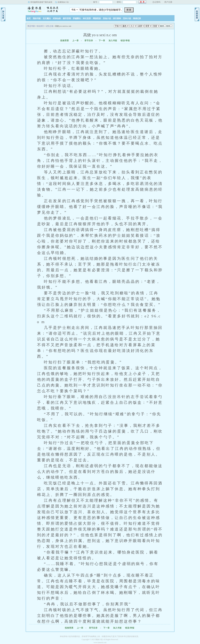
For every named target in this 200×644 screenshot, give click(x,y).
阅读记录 (137, 18)
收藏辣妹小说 (63, 2)
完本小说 (127, 18)
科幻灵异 (87, 18)
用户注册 (168, 2)
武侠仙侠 (57, 18)
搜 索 (129, 10)
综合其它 (40, 26)
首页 (29, 18)
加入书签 (113, 41)
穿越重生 (77, 18)
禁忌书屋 (45, 9)
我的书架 (37, 18)
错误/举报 (125, 41)
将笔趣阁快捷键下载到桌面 (41, 2)
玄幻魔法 (47, 18)
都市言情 (67, 18)
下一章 (102, 41)
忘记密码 (156, 2)
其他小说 (107, 18)
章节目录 (89, 41)
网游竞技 (97, 18)
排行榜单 (117, 18)
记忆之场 (50, 26)
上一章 (75, 41)
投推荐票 (65, 41)
